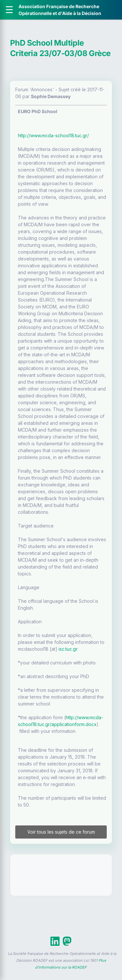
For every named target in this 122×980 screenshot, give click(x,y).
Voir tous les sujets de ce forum (61, 832)
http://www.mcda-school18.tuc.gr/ (53, 135)
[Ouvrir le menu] (9, 10)
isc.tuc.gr (68, 649)
